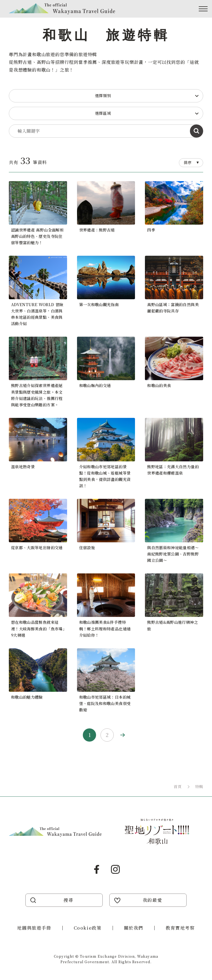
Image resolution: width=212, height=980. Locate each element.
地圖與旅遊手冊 (34, 928)
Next (123, 735)
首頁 (178, 786)
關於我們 (134, 928)
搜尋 (68, 900)
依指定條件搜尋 (197, 131)
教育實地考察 (180, 928)
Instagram (115, 869)
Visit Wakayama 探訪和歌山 (62, 9)
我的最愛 (152, 900)
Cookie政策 (88, 928)
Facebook (97, 869)
